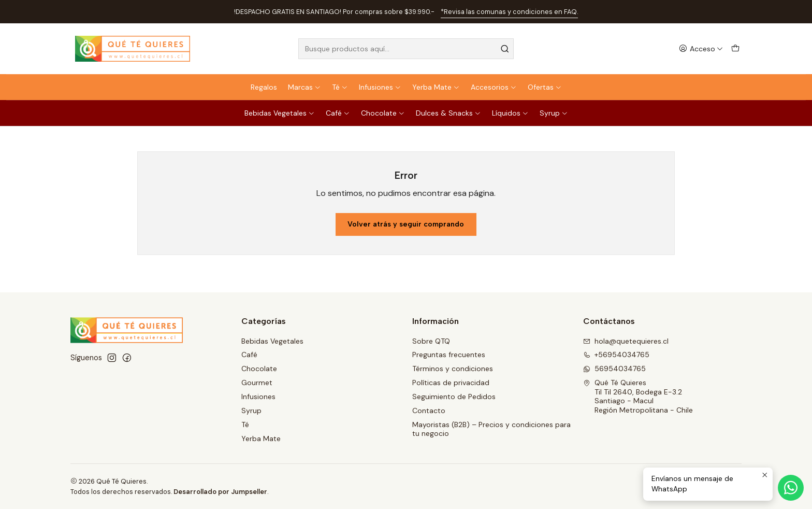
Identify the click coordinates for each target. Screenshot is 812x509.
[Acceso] (701, 49)
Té (340, 87)
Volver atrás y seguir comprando (406, 224)
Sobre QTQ (431, 341)
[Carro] (735, 49)
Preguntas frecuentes (449, 355)
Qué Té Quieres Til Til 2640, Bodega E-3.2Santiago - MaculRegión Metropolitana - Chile (638, 396)
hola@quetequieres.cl (626, 341)
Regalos (264, 87)
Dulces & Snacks (448, 113)
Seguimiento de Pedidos (454, 397)
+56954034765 (616, 355)
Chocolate (383, 113)
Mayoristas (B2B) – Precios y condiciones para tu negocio (491, 429)
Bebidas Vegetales (280, 113)
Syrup (554, 113)
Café (338, 113)
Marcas (304, 87)
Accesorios (494, 87)
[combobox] (406, 49)
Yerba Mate (436, 87)
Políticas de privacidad (451, 383)
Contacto (429, 411)
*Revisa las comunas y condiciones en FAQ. (509, 12)
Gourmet (257, 383)
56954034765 (614, 369)
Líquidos (510, 113)
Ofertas (545, 87)
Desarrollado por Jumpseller (220, 492)
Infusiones (380, 87)
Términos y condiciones (453, 369)
